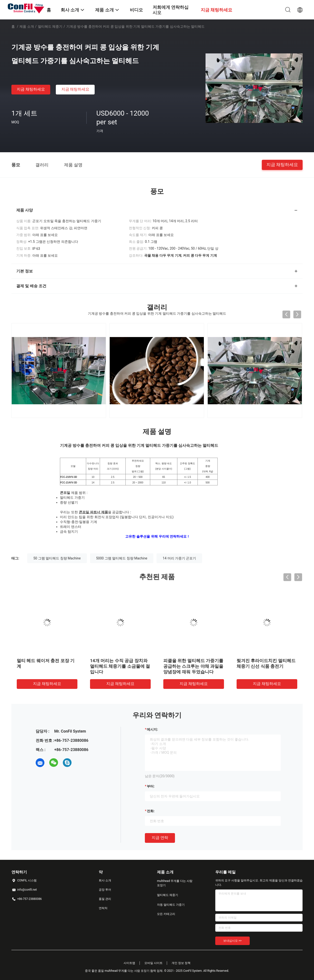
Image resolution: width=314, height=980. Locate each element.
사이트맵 (129, 963)
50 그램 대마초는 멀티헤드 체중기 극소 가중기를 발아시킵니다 (208, 666)
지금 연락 (160, 838)
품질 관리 (105, 899)
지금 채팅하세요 (31, 89)
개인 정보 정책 (181, 963)
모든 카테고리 (166, 914)
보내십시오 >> (232, 941)
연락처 (103, 908)
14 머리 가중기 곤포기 (179, 558)
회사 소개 (105, 880)
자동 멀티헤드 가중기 (171, 905)
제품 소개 (27, 26)
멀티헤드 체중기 (50, 26)
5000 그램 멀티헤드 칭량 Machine (122, 558)
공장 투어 (105, 890)
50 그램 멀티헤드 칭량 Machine (57, 558)
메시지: (152, 729)
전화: (151, 811)
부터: (151, 786)
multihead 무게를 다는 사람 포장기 (175, 883)
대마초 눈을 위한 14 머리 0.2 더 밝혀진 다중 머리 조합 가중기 (133, 666)
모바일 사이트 (153, 963)
